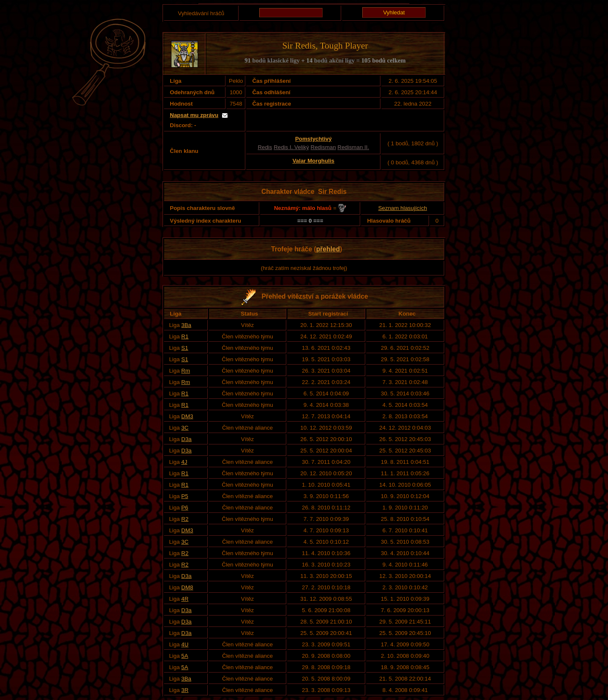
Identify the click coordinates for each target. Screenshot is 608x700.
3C (185, 428)
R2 (185, 519)
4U (185, 644)
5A (185, 656)
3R (185, 690)
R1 (185, 336)
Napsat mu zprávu (194, 115)
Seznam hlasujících (403, 208)
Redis (265, 147)
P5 (185, 496)
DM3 (187, 416)
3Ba (186, 325)
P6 (185, 508)
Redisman (323, 147)
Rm (186, 371)
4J (184, 462)
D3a (186, 439)
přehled (328, 249)
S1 (185, 348)
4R (185, 599)
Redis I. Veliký (291, 147)
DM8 (187, 587)
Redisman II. (353, 147)
